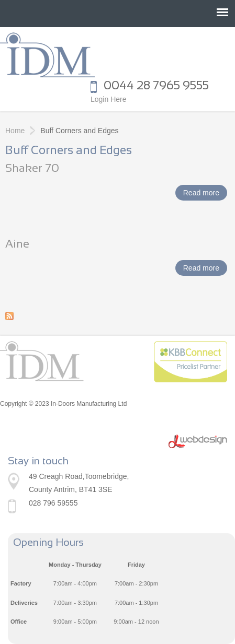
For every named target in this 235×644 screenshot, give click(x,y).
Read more (205, 194)
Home (15, 131)
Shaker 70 (32, 169)
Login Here (109, 99)
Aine (17, 245)
